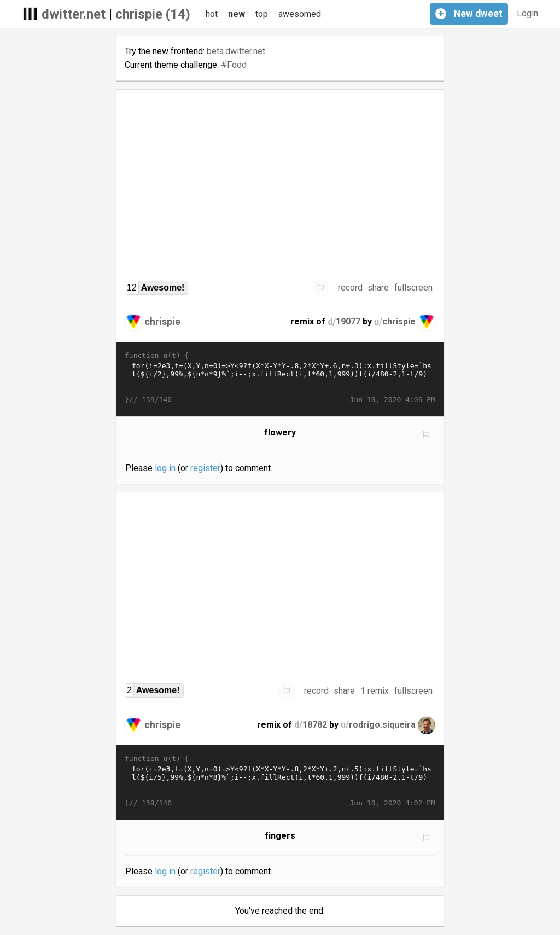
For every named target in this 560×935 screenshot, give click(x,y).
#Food (234, 65)
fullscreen (413, 288)
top (262, 14)
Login (527, 13)
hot (212, 14)
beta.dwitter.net (236, 51)
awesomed (300, 14)
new (237, 14)
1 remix (375, 691)
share (378, 288)
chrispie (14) (153, 14)
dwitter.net (74, 14)
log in (165, 468)
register (205, 468)
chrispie (162, 321)
